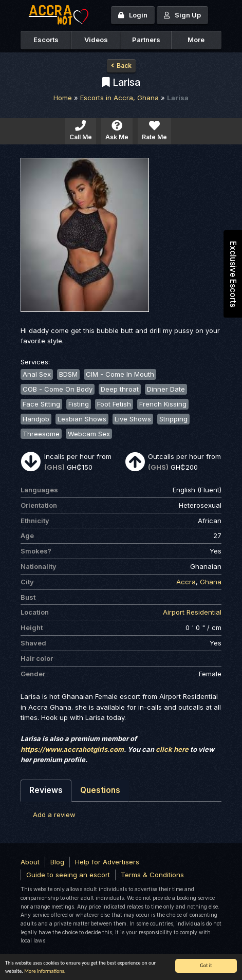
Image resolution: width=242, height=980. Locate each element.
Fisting (79, 404)
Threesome (41, 434)
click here (172, 749)
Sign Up (182, 15)
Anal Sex (37, 374)
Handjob (36, 419)
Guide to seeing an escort (68, 875)
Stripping (173, 419)
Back (121, 66)
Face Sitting (41, 404)
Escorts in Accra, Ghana (119, 98)
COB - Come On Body (58, 389)
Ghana (211, 582)
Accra (186, 582)
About (30, 862)
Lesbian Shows (82, 419)
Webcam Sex (89, 434)
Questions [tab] (100, 790)
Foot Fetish (114, 404)
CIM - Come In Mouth (120, 374)
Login (133, 15)
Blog (57, 862)
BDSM (68, 374)
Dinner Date (166, 389)
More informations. (45, 971)
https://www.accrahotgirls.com (72, 749)
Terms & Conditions (152, 875)
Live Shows (133, 419)
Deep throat (120, 389)
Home (63, 98)
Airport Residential (192, 612)
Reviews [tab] (46, 790)
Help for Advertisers (107, 862)
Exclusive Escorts (233, 274)
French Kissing (163, 404)
